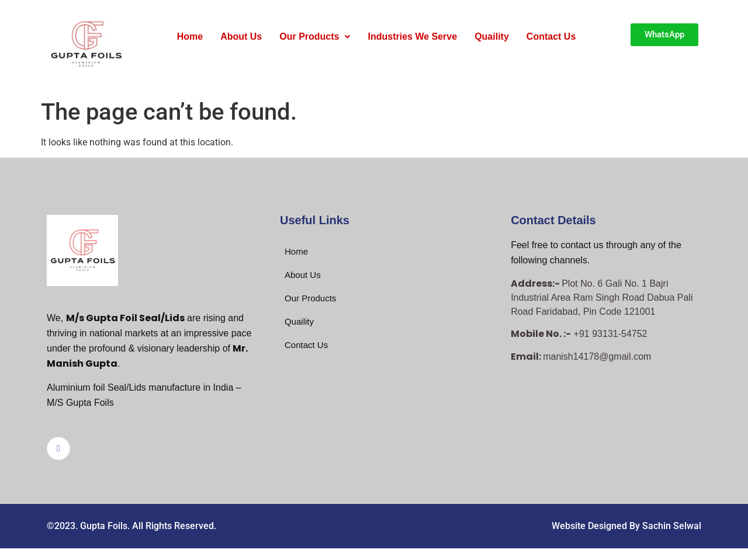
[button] (315, 37)
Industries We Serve (412, 36)
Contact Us (551, 36)
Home (190, 36)
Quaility (492, 36)
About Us (241, 36)
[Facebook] (58, 448)
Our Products (315, 36)
